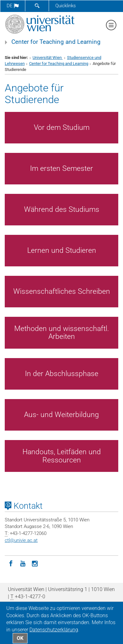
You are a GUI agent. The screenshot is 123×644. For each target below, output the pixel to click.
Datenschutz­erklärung (54, 630)
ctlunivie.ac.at (21, 540)
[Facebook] (11, 563)
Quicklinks (66, 6)
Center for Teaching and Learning (56, 42)
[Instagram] (35, 563)
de (13, 6)
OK (20, 638)
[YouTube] (23, 563)
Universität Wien (48, 58)
